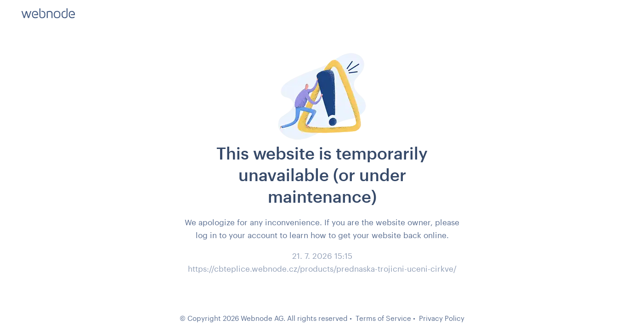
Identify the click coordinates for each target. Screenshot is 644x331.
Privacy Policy (442, 318)
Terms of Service (383, 318)
